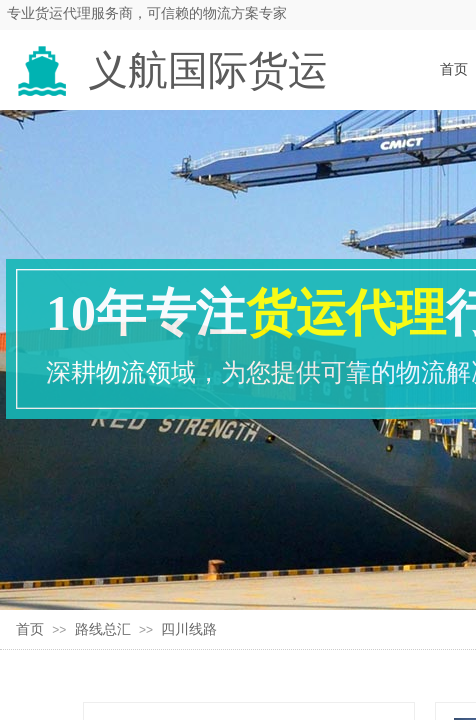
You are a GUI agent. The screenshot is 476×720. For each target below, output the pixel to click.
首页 (30, 629)
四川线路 (189, 629)
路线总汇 (103, 629)
